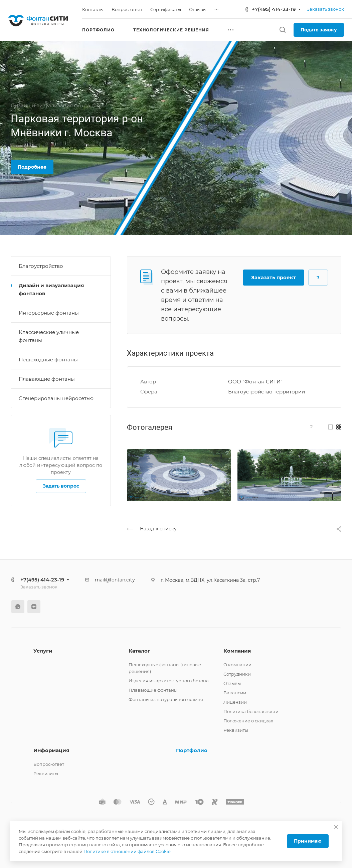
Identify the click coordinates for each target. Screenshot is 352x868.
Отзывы (232, 683)
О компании (237, 665)
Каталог (139, 651)
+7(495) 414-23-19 (274, 9)
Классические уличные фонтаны (49, 336)
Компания (237, 651)
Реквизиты (236, 730)
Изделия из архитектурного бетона (169, 681)
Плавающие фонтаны (47, 379)
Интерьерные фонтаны (49, 313)
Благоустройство (41, 266)
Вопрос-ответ (49, 764)
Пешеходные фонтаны (48, 360)
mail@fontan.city (115, 580)
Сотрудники (237, 674)
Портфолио (192, 750)
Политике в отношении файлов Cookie (127, 851)
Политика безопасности (251, 711)
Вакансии (235, 693)
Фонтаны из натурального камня (166, 699)
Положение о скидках (248, 721)
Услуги (43, 651)
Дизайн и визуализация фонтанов (51, 289)
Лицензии (235, 702)
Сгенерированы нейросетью (56, 398)
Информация (51, 750)
